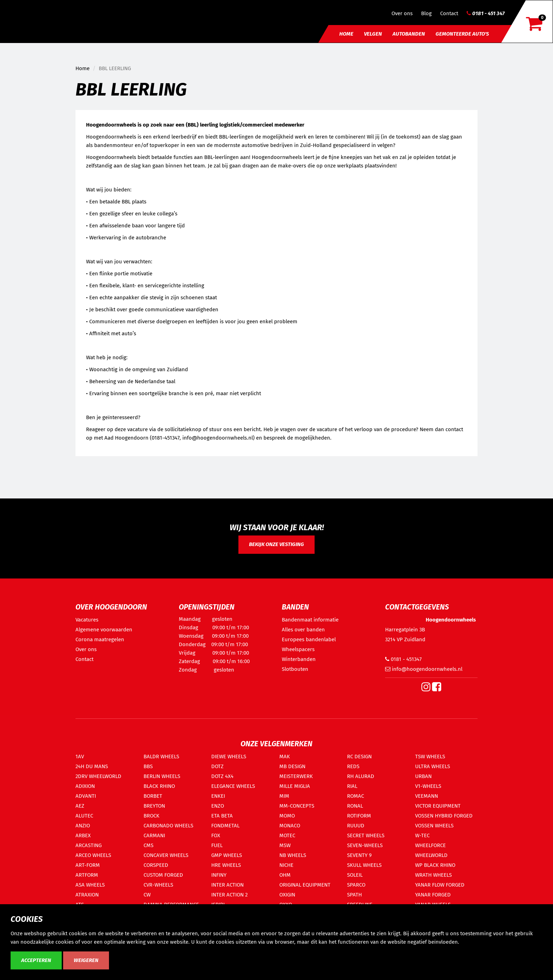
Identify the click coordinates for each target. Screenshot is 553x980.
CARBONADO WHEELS (168, 826)
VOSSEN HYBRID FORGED (444, 816)
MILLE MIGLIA (295, 786)
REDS (353, 766)
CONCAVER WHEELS (166, 855)
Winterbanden (299, 659)
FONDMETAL (225, 826)
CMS (148, 845)
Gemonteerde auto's (462, 34)
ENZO (218, 806)
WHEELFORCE (430, 845)
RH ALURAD (361, 776)
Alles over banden (303, 630)
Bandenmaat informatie (310, 620)
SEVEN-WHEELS (365, 845)
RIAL (352, 786)
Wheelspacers (298, 649)
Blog (426, 13)
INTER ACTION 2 (229, 895)
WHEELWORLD (431, 855)
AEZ (80, 806)
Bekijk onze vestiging (276, 544)
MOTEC (287, 835)
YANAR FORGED (433, 895)
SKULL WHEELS (364, 865)
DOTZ (217, 766)
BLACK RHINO (159, 786)
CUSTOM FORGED (163, 875)
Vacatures (87, 620)
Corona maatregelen (100, 639)
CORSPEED (156, 865)
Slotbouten (295, 669)
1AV (80, 757)
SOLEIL (355, 875)
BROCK (151, 816)
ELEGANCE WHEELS (233, 786)
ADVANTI (86, 796)
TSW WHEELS (430, 757)
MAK (285, 757)
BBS (148, 766)
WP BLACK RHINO (435, 865)
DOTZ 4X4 (222, 776)
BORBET (153, 796)
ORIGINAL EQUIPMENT (305, 885)
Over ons (402, 13)
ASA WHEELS (90, 885)
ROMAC (355, 796)
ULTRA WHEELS (433, 766)
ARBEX (83, 835)
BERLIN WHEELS (162, 776)
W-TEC (422, 835)
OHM (285, 875)
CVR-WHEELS (158, 885)
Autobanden (409, 34)
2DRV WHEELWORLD (98, 776)
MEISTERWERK (296, 776)
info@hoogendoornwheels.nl (424, 669)
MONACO (290, 826)
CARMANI (154, 835)
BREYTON (154, 806)
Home (346, 34)
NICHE (286, 865)
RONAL (355, 806)
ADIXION (85, 786)
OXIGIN (287, 895)
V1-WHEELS (428, 786)
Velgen (373, 34)
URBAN (423, 776)
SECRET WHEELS (366, 835)
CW (147, 895)
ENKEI (218, 796)
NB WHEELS (293, 855)
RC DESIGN (359, 757)
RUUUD (356, 826)
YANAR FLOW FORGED (440, 885)
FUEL (217, 845)
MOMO (287, 816)
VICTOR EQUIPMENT (438, 806)
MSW (285, 845)
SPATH (354, 895)
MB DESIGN (292, 766)
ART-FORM (88, 865)
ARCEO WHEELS (93, 855)
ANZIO (83, 826)
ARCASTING (89, 845)
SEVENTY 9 (359, 855)
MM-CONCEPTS (297, 806)
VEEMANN (427, 796)
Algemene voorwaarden (104, 630)
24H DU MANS (92, 766)
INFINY (219, 875)
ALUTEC (84, 816)
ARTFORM (87, 875)
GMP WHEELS (227, 855)
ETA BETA (222, 816)
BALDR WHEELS (161, 757)
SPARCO (356, 885)
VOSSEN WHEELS (434, 826)
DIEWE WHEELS (229, 757)
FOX (216, 835)
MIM (284, 796)
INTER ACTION (227, 885)
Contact (449, 13)
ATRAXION (87, 895)
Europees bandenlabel (309, 639)
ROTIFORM (359, 816)
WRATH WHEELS (433, 875)
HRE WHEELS (226, 865)
